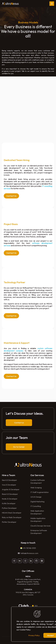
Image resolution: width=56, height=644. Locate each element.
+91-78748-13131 (29, 548)
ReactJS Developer (10, 494)
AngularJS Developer (11, 489)
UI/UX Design (36, 497)
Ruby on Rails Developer (12, 517)
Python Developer (9, 508)
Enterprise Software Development (39, 532)
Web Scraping (36, 488)
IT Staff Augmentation (40, 492)
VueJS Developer (9, 485)
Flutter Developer (9, 522)
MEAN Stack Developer (12, 513)
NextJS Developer (9, 480)
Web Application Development (37, 512)
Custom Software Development (38, 482)
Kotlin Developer (9, 503)
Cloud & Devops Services (40, 526)
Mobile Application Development (38, 520)
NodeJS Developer (10, 499)
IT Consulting (36, 506)
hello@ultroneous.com (29, 553)
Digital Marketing (37, 502)
